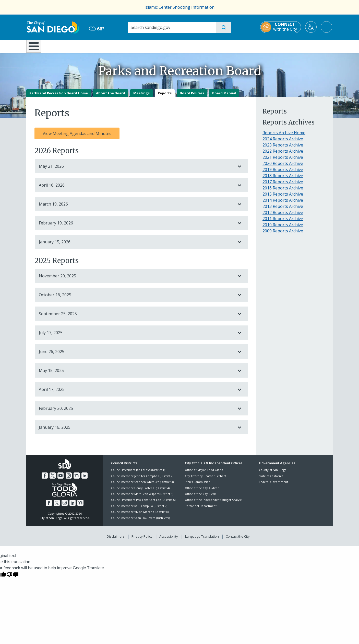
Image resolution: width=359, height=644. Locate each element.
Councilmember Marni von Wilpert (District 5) (142, 497)
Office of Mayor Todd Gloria (204, 474)
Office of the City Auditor (202, 492)
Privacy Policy (142, 540)
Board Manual (224, 97)
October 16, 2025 (136, 299)
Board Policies (192, 97)
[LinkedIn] (85, 479)
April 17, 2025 (136, 393)
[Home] (36, 48)
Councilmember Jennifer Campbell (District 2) (142, 479)
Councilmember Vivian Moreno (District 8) (140, 516)
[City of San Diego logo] (52, 27)
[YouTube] (61, 479)
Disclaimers (116, 540)
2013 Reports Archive (283, 210)
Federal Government (273, 486)
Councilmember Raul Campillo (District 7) (139, 509)
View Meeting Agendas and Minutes (77, 137)
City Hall (308, 46)
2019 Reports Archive (283, 173)
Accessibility (169, 540)
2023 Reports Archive (283, 149)
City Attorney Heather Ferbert (205, 479)
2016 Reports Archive (283, 191)
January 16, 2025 (136, 431)
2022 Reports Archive (283, 155)
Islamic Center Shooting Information (179, 7)
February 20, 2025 (136, 412)
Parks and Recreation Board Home (59, 97)
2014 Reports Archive (283, 204)
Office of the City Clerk (200, 497)
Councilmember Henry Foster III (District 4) (140, 492)
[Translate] (311, 27)
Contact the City (238, 540)
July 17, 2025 (136, 336)
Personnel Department (201, 509)
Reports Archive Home (284, 136)
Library (208, 46)
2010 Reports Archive (283, 228)
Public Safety (258, 46)
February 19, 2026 (136, 227)
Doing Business (162, 46)
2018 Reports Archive (283, 179)
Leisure (70, 46)
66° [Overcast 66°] (96, 29)
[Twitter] (53, 479)
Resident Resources (116, 46)
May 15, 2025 (136, 374)
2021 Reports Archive (283, 161)
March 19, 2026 (136, 208)
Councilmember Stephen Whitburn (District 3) (142, 486)
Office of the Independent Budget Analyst (213, 504)
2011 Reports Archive (283, 222)
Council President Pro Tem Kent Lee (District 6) (143, 504)
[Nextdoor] (77, 479)
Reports (165, 97)
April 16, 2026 (136, 189)
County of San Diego (273, 474)
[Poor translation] (13, 578)
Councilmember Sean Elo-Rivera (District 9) (140, 521)
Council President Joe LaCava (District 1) (138, 474)
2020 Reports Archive (283, 167)
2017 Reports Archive (283, 185)
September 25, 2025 (136, 318)
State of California (271, 479)
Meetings (141, 97)
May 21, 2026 (136, 170)
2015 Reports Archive (283, 198)
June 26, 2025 (136, 355)
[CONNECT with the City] (281, 27)
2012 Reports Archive (283, 216)
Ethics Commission (198, 486)
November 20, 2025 (136, 280)
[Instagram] (69, 479)
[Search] (172, 27)
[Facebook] (45, 479)
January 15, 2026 (136, 245)
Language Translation (202, 540)
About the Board (111, 97)
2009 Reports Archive (283, 234)
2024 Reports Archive (283, 142)
